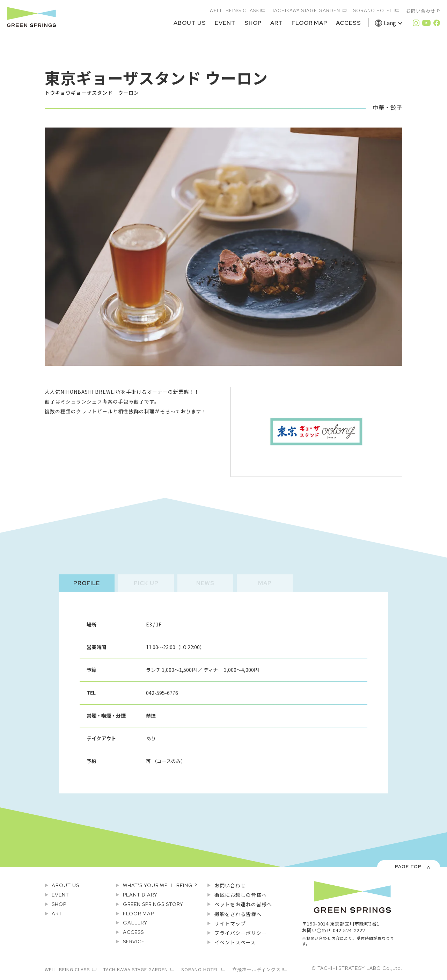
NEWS (205, 583)
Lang (390, 23)
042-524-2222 (349, 930)
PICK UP (146, 583)
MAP (265, 583)
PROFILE (87, 583)
